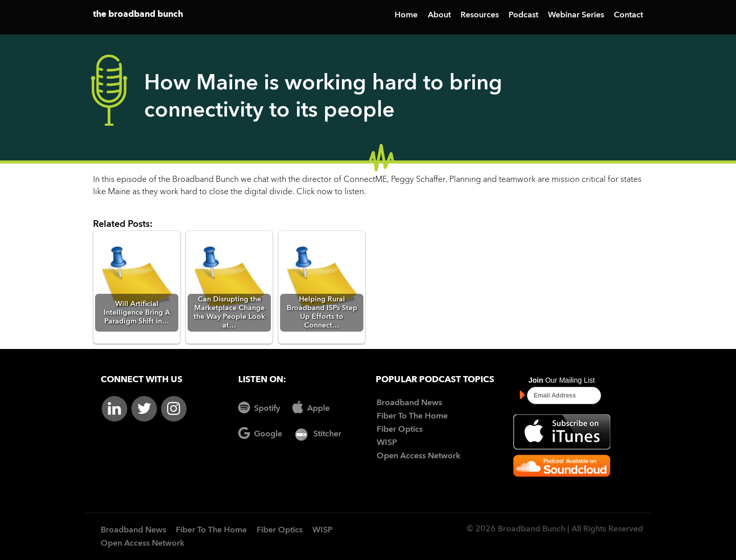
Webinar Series (576, 15)
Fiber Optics (400, 430)
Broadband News (409, 403)
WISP (387, 443)
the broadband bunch (138, 15)
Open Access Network (419, 456)
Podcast (523, 15)
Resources (480, 15)
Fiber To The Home (412, 416)
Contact (628, 15)
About (439, 15)
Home (406, 15)
